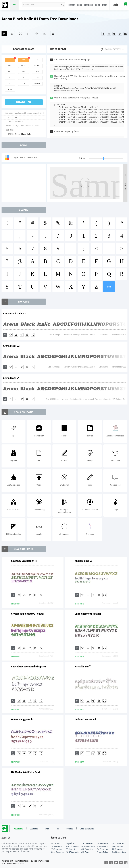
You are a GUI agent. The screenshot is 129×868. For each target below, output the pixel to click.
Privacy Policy (102, 852)
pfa (24, 72)
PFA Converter (103, 846)
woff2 (37, 66)
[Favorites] (12, 34)
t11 (23, 84)
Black (23, 134)
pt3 (10, 78)
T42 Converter (102, 849)
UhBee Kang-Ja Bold (22, 719)
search (63, 5)
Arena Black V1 (11, 378)
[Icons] (45, 34)
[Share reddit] (109, 34)
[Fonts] (53, 34)
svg (37, 60)
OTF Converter (103, 843)
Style (47, 829)
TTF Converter (87, 843)
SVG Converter (118, 843)
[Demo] (20, 34)
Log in (115, 5)
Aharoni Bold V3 (84, 561)
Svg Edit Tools (72, 843)
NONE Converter (73, 852)
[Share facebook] (103, 34)
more (109, 287)
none (10, 90)
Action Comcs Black (86, 719)
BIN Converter (118, 846)
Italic (17, 117)
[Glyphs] (28, 34)
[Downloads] (16, 335)
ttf (10, 60)
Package (70, 829)
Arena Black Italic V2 (14, 314)
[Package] (37, 34)
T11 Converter (118, 849)
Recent (72, 5)
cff (37, 78)
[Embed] (27, 335)
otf (10, 72)
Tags (58, 829)
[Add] (4, 34)
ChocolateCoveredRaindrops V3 (29, 667)
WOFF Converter (73, 846)
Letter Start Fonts (87, 829)
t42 (10, 84)
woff (23, 66)
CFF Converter (87, 849)
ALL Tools (85, 852)
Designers (34, 829)
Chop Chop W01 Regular (88, 614)
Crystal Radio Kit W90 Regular (28, 614)
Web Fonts (19, 829)
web (24, 60)
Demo (98, 5)
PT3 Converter (56, 849)
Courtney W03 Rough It (24, 561)
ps (24, 78)
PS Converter (71, 849)
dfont (37, 84)
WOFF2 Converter (88, 846)
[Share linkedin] (125, 34)
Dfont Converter (57, 852)
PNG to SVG (55, 843)
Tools (105, 5)
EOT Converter (56, 846)
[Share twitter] (114, 34)
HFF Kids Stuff (83, 667)
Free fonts (5, 5)
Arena (17, 134)
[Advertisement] (25, 183)
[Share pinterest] (120, 34)
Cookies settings (119, 852)
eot (10, 66)
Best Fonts (89, 5)
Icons (79, 5)
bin (37, 72)
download (24, 102)
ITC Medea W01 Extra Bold (25, 772)
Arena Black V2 (11, 346)
